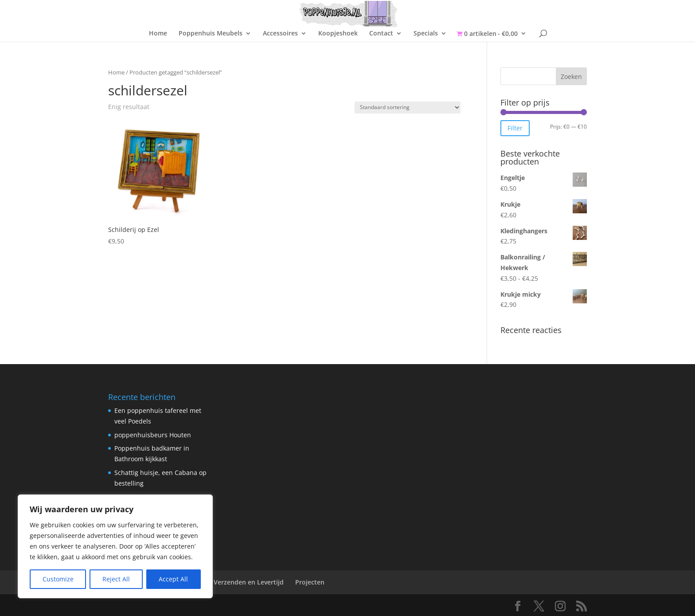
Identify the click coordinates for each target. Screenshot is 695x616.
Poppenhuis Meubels (211, 34)
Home (158, 34)
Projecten (310, 582)
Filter (515, 128)
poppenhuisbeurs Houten (153, 435)
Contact (381, 34)
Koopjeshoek (338, 34)
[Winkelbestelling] (408, 108)
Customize (58, 579)
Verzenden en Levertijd (249, 582)
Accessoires (280, 34)
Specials (426, 34)
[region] (115, 546)
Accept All (173, 579)
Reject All (116, 579)
